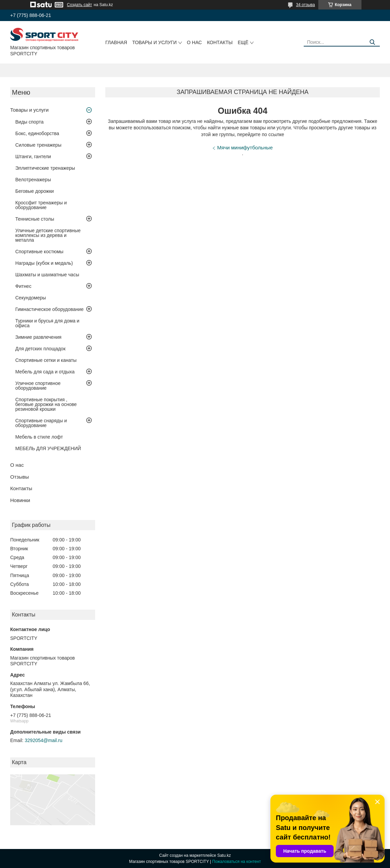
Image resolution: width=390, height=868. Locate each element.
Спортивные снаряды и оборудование (41, 423)
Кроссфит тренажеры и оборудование (41, 205)
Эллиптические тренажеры (45, 168)
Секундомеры (31, 298)
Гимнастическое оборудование (49, 309)
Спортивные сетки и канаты (46, 360)
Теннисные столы (35, 219)
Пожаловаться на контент (237, 862)
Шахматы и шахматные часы (47, 275)
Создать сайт (79, 5)
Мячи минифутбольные (245, 147)
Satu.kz (224, 855)
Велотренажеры (33, 180)
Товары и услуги (154, 42)
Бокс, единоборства (37, 133)
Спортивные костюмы (39, 252)
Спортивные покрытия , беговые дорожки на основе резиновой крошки (46, 404)
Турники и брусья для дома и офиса (47, 323)
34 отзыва (305, 5)
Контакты (220, 42)
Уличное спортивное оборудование (38, 386)
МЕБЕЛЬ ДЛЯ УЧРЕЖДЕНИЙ (48, 448)
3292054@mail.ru (44, 740)
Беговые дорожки (34, 191)
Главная (116, 42)
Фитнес (23, 286)
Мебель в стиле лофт (39, 437)
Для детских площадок (40, 349)
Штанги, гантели (33, 156)
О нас (194, 42)
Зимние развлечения (38, 337)
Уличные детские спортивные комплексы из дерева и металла (48, 235)
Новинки (20, 500)
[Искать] (372, 42)
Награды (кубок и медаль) (44, 263)
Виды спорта (29, 122)
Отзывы (20, 477)
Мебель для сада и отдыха (45, 372)
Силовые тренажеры (38, 145)
